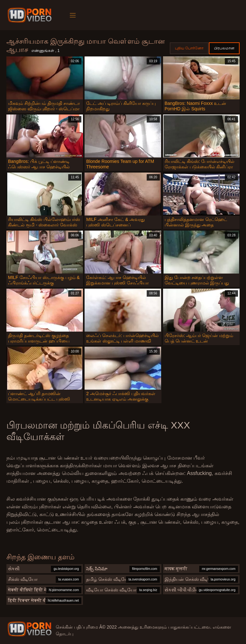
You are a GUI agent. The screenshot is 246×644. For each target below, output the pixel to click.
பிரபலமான (224, 48)
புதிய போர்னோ (189, 48)
